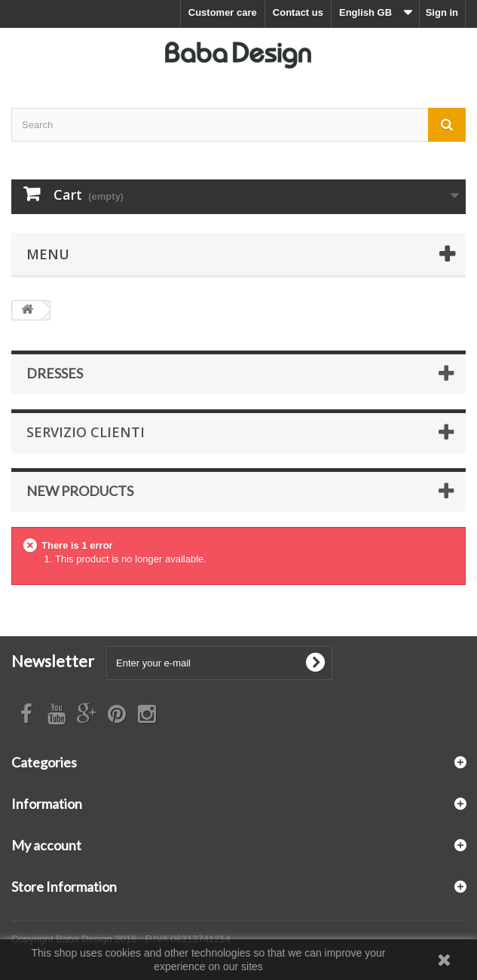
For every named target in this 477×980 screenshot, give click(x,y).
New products (80, 491)
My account (46, 845)
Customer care (223, 12)
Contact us (298, 12)
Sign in (442, 12)
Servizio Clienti (86, 432)
